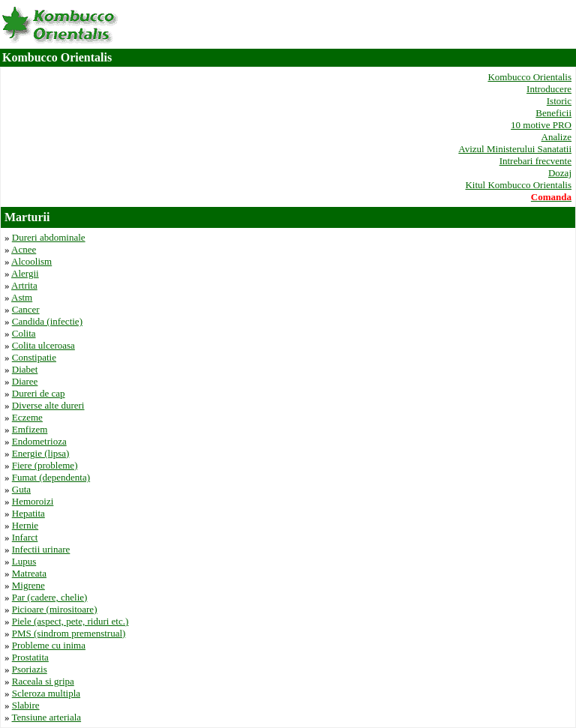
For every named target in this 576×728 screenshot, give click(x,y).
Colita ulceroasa (43, 345)
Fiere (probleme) (45, 465)
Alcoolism (31, 261)
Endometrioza (39, 441)
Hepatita (28, 513)
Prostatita (30, 657)
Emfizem (30, 429)
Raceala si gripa (43, 681)
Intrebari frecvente (535, 161)
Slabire (26, 705)
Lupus (24, 561)
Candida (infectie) (47, 321)
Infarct (25, 537)
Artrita (24, 285)
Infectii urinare (41, 549)
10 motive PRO (541, 125)
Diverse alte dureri (48, 405)
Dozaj (560, 173)
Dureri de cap (39, 393)
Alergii (25, 273)
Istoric (559, 101)
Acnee (24, 249)
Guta (21, 489)
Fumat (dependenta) (51, 477)
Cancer (26, 309)
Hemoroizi (33, 501)
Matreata (29, 573)
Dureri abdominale (49, 237)
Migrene (28, 585)
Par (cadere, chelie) (50, 597)
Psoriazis (30, 669)
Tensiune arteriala (47, 717)
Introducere (549, 89)
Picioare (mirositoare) (55, 609)
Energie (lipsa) (41, 453)
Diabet (25, 369)
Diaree (25, 381)
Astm (22, 297)
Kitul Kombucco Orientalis (518, 185)
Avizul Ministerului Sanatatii (515, 149)
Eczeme (27, 417)
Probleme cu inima (49, 645)
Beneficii (553, 113)
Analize (556, 137)
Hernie (25, 525)
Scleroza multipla (46, 693)
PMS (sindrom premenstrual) (69, 633)
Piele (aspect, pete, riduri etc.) (70, 621)
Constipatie (34, 357)
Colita (24, 333)
